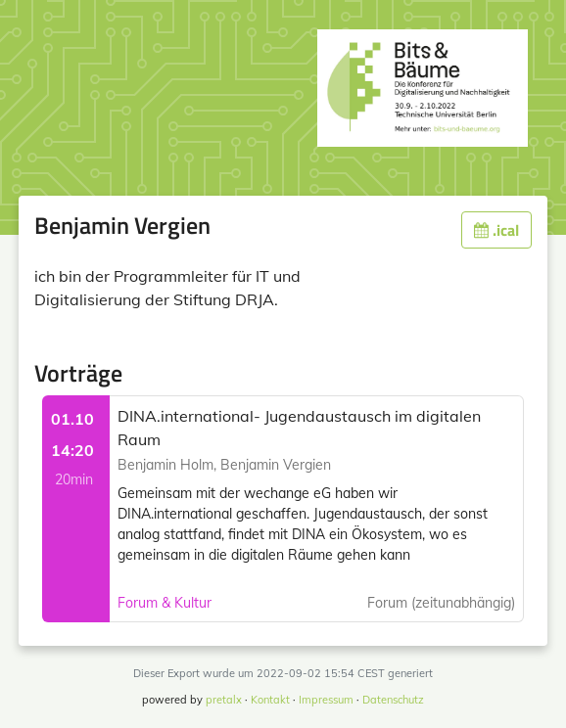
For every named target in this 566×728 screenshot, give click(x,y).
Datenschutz (393, 700)
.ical (496, 230)
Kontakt (270, 700)
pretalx (224, 700)
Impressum (326, 700)
